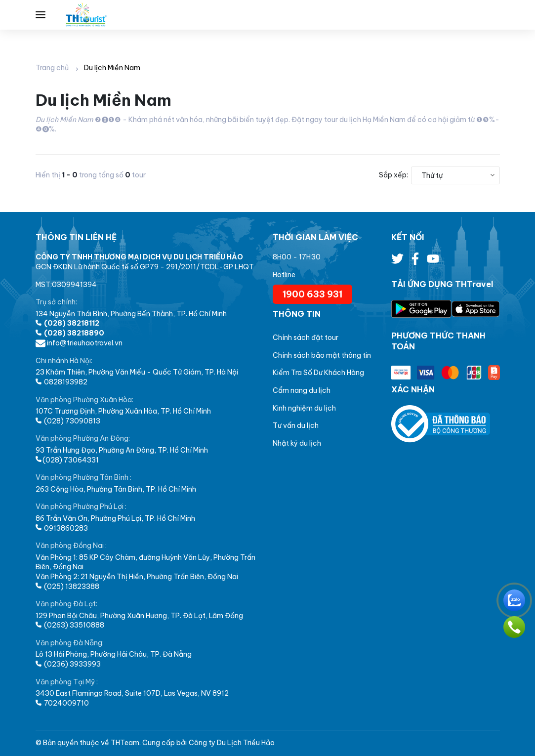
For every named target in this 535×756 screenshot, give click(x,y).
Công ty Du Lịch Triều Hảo (232, 743)
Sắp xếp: (393, 175)
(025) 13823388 (67, 587)
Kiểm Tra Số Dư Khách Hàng (318, 373)
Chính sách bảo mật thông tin (322, 355)
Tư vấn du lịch (296, 425)
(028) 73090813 (68, 421)
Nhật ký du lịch (297, 443)
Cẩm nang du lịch (302, 390)
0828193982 (62, 382)
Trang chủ (52, 68)
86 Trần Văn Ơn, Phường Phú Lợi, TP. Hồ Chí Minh (115, 518)
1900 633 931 (312, 294)
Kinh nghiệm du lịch (304, 408)
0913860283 (62, 528)
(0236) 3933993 (68, 664)
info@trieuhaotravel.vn (79, 343)
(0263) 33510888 (70, 625)
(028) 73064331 (67, 460)
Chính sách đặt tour (306, 337)
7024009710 (62, 703)
